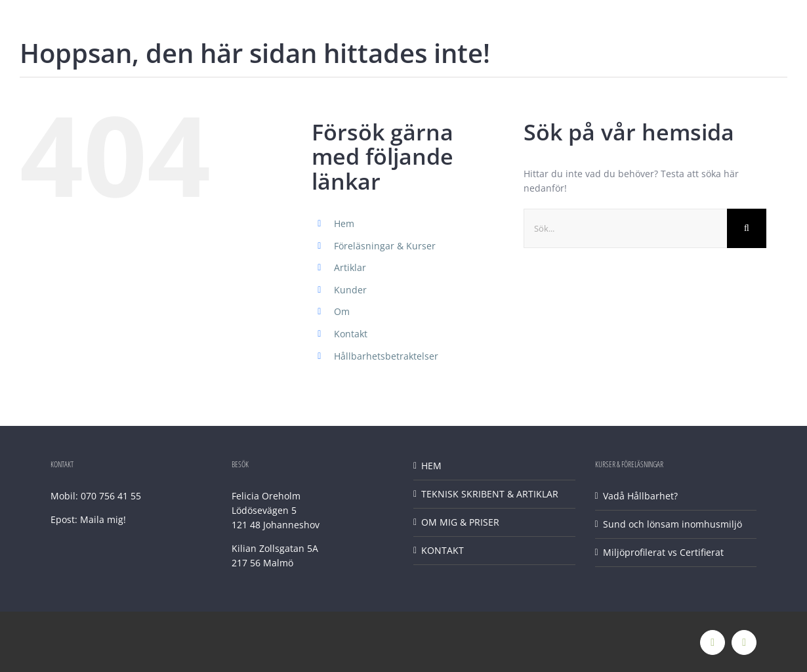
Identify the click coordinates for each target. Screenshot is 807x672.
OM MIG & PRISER (460, 522)
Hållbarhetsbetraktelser (386, 356)
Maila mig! (103, 519)
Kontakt (351, 334)
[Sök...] (625, 228)
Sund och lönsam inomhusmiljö (672, 524)
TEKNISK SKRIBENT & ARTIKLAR (490, 494)
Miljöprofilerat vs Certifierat (663, 552)
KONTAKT (443, 550)
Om (342, 311)
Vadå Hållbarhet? (640, 496)
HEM (431, 466)
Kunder (350, 290)
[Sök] (747, 228)
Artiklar (350, 267)
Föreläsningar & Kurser (385, 246)
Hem (344, 223)
